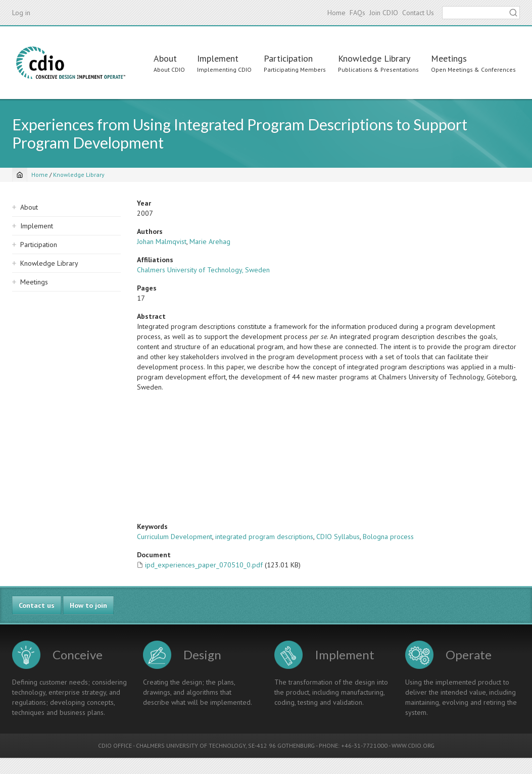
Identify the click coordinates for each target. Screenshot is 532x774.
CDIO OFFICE (115, 745)
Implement (218, 58)
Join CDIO (384, 13)
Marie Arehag (210, 241)
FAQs (357, 13)
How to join (88, 605)
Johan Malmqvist (162, 241)
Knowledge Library (374, 58)
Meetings (449, 58)
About (165, 58)
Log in (21, 13)
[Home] (20, 175)
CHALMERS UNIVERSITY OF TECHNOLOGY (191, 745)
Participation (288, 58)
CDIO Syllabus (338, 537)
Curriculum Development (175, 537)
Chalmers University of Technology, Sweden (203, 270)
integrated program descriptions (264, 537)
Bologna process (388, 537)
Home (336, 13)
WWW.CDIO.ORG (413, 745)
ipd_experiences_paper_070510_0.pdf (204, 565)
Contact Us (418, 13)
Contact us (37, 605)
